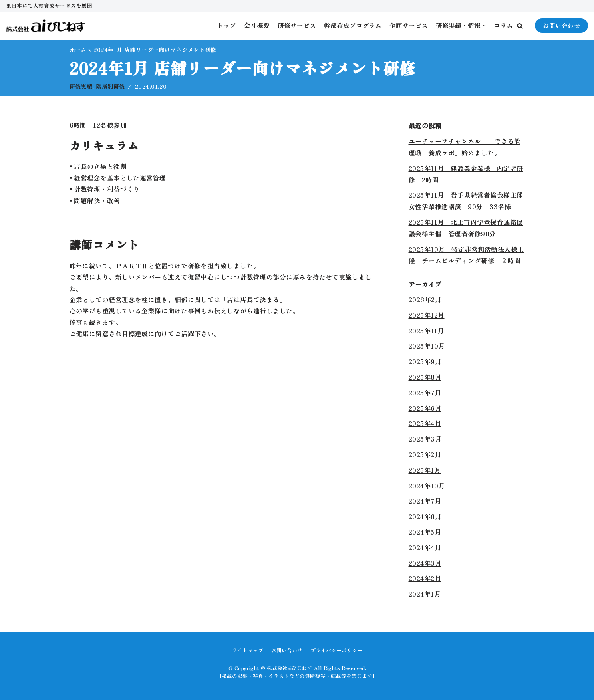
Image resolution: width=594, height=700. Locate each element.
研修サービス (297, 26)
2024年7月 (425, 501)
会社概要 (257, 26)
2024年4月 (425, 548)
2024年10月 (427, 486)
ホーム (78, 50)
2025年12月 (427, 315)
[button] (520, 26)
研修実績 (81, 86)
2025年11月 (426, 331)
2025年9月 (425, 362)
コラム (503, 26)
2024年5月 (425, 532)
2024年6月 (425, 517)
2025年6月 (425, 408)
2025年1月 (425, 470)
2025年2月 (425, 455)
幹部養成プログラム (353, 26)
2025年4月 (425, 424)
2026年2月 (425, 300)
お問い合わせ (561, 25)
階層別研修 (111, 86)
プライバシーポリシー (336, 651)
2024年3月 (425, 563)
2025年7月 (425, 393)
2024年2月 (425, 579)
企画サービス (409, 26)
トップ (226, 26)
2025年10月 (427, 346)
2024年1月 (425, 594)
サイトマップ (248, 651)
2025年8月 (425, 377)
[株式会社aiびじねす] (46, 26)
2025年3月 (425, 439)
